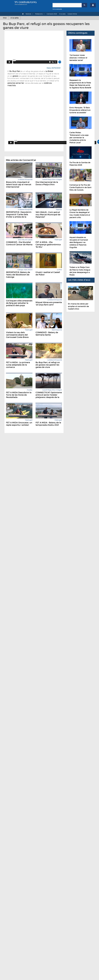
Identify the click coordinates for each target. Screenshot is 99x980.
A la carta (62, 14)
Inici (5, 18)
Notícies (28, 14)
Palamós (59, 210)
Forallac (30, 390)
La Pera (59, 270)
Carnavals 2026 (52, 14)
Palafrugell (58, 240)
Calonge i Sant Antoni (25, 270)
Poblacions (39, 14)
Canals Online (72, 14)
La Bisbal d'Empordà (25, 180)
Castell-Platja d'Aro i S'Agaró (52, 180)
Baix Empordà (57, 330)
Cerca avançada (57, 9)
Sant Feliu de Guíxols (25, 240)
